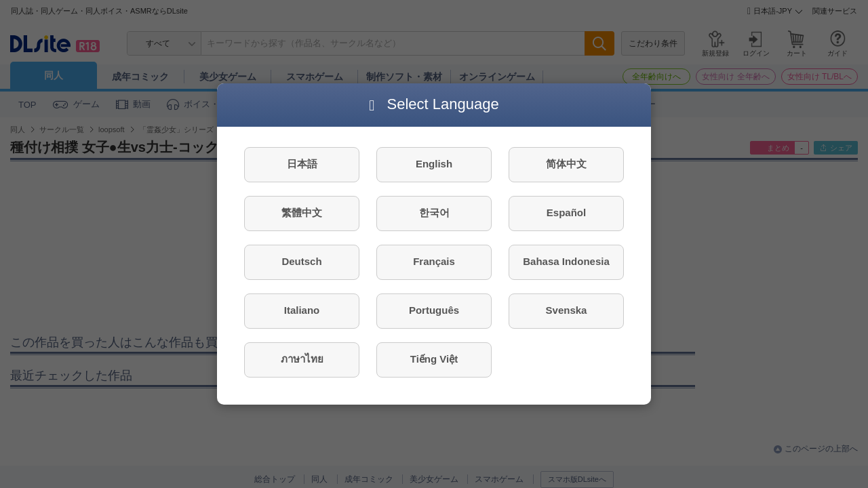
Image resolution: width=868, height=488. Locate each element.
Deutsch (301, 261)
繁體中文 (302, 212)
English (434, 164)
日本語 (302, 164)
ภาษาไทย (302, 359)
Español (566, 212)
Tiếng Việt (434, 359)
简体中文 (566, 164)
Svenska (567, 310)
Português (434, 310)
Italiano (302, 310)
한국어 (434, 212)
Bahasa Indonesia (566, 261)
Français (434, 261)
